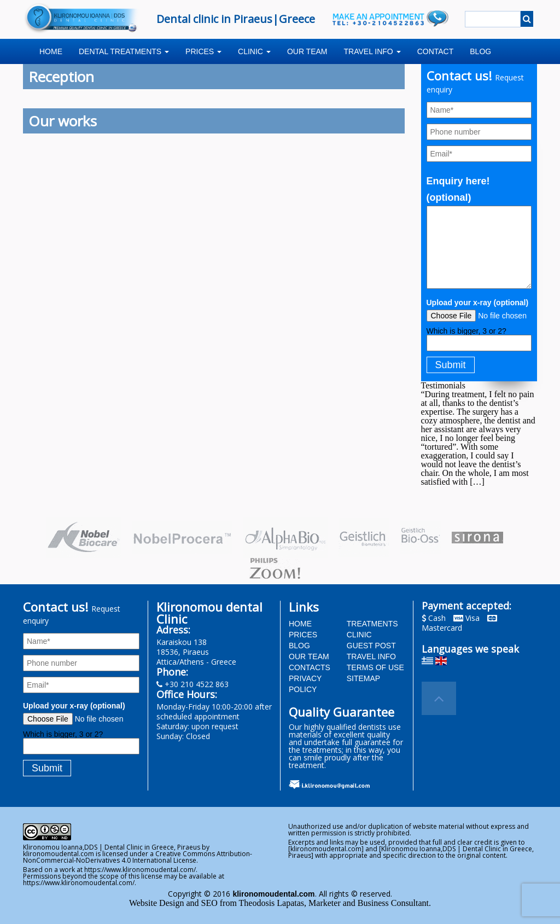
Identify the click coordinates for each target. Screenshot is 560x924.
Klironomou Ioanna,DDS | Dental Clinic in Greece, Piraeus (112, 847)
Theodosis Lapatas (272, 903)
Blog (480, 51)
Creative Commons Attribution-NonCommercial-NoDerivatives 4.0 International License (138, 857)
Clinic (254, 51)
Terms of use (375, 667)
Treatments (372, 624)
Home (51, 51)
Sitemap (363, 678)
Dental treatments (124, 51)
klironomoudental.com (59, 854)
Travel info (372, 51)
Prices (203, 51)
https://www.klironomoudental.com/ (140, 870)
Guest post (371, 646)
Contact (436, 51)
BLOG (299, 646)
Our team (307, 51)
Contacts (310, 667)
